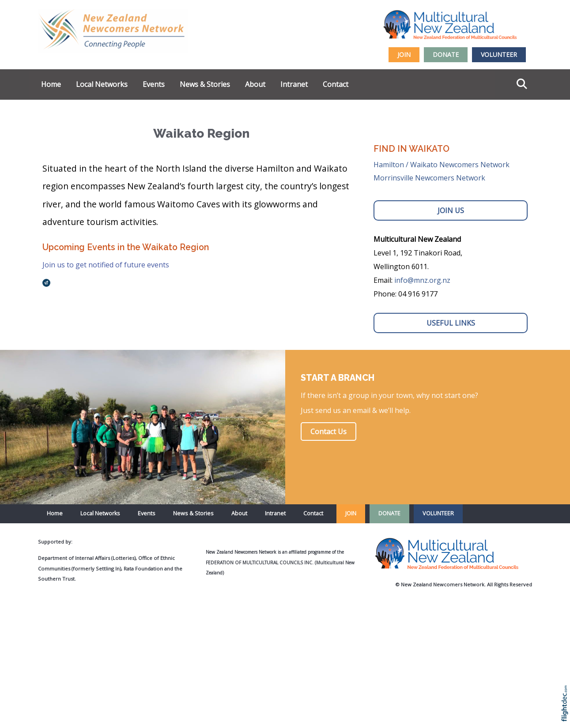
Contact (336, 84)
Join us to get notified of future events (106, 265)
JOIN (404, 54)
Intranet (294, 84)
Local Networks (102, 84)
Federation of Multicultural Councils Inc (259, 563)
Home (51, 84)
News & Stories (205, 84)
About (255, 84)
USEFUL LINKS (451, 323)
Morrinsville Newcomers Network (429, 178)
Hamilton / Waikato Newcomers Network (442, 165)
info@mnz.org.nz (422, 280)
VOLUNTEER (499, 54)
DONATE (446, 54)
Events (154, 84)
